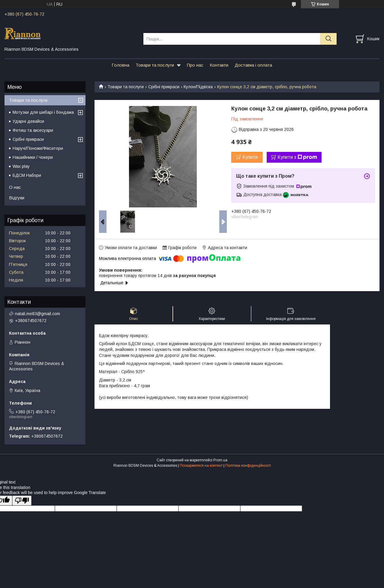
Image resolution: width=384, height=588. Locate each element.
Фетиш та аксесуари (33, 130)
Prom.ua (220, 460)
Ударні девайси (28, 121)
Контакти (219, 65)
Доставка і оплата (253, 65)
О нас (15, 187)
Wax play (21, 166)
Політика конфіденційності (248, 466)
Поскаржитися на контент (201, 466)
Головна (120, 65)
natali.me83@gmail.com (37, 314)
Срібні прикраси (164, 87)
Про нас (195, 65)
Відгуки (17, 198)
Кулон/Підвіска (198, 87)
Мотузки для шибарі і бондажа (43, 112)
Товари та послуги (155, 65)
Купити (250, 157)
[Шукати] (328, 39)
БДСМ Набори (27, 175)
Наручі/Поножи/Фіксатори (38, 148)
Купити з (297, 157)
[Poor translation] (22, 501)
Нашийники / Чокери (33, 157)
